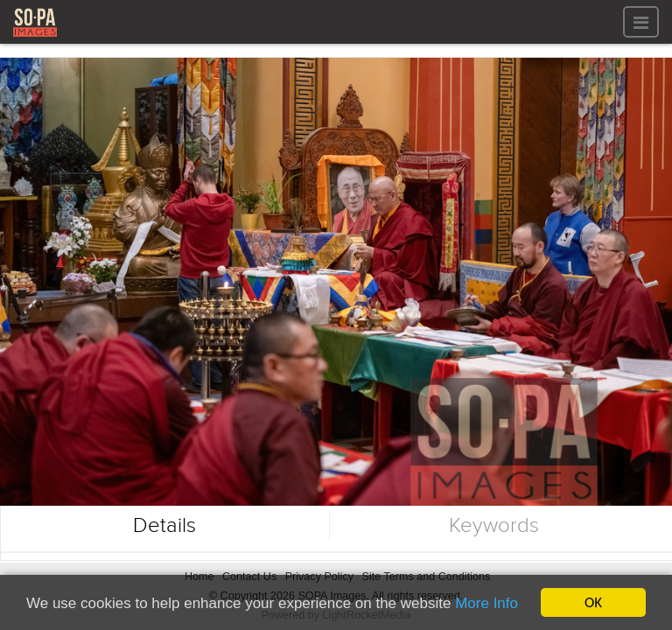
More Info (486, 604)
